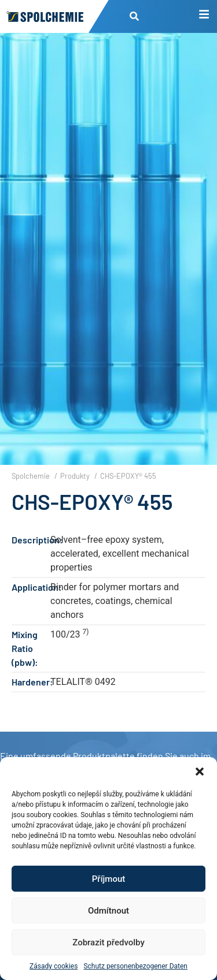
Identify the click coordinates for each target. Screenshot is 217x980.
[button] (200, 772)
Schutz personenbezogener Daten (135, 966)
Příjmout (108, 879)
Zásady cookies (54, 966)
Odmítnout (108, 911)
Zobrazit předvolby (108, 942)
